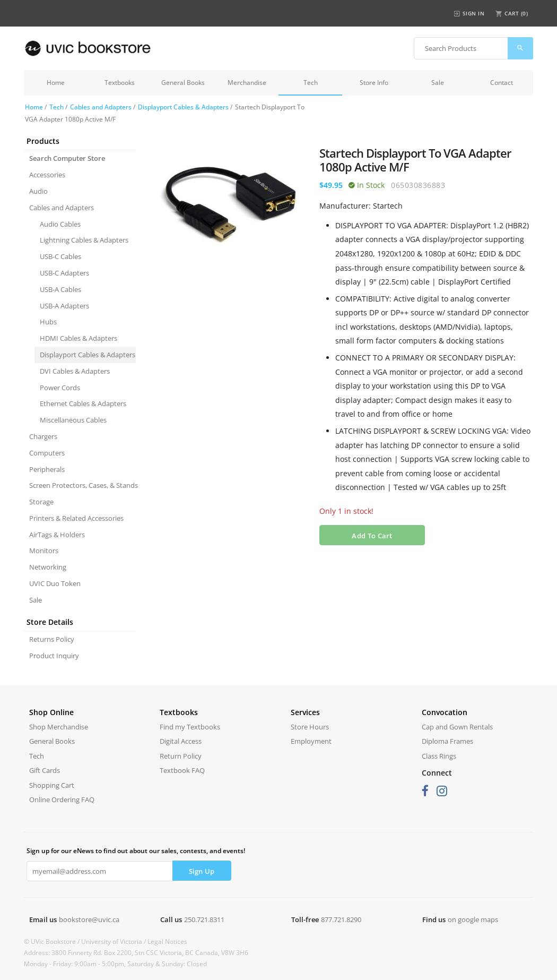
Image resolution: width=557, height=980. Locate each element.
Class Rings (439, 756)
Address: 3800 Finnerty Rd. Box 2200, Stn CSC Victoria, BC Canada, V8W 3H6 (136, 953)
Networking (48, 567)
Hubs (48, 322)
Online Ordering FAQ (62, 800)
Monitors (44, 551)
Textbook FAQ (182, 770)
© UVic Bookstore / (53, 942)
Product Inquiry (54, 656)
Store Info (374, 83)
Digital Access (181, 741)
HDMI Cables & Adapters (79, 338)
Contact (502, 83)
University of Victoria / (114, 942)
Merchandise (247, 83)
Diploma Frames (447, 741)
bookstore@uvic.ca (89, 919)
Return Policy (181, 756)
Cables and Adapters (101, 107)
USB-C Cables (60, 256)
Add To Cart (372, 536)
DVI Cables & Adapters (75, 371)
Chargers (43, 436)
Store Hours (310, 727)
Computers (47, 453)
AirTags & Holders (57, 535)
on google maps (473, 919)
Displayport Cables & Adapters (183, 107)
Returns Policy (52, 639)
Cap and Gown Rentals (457, 727)
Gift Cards (45, 770)
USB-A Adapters (64, 306)
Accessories (47, 175)
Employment (311, 741)
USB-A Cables (60, 289)
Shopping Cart (52, 785)
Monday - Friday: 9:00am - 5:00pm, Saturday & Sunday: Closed (115, 964)
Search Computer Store (67, 158)
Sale (438, 83)
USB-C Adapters (64, 273)
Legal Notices (167, 942)
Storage (41, 502)
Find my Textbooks (190, 727)
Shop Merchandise (59, 727)
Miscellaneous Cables (73, 420)
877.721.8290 (341, 919)
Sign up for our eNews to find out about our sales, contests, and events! (136, 851)
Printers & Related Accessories (76, 518)
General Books (183, 83)
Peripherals (47, 469)
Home (56, 83)
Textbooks (120, 83)
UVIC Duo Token (55, 583)
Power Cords (60, 388)
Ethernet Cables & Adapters (83, 403)
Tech (311, 83)
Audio (38, 191)
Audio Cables (60, 224)
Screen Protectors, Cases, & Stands (82, 485)
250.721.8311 (204, 919)
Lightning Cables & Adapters (84, 240)
